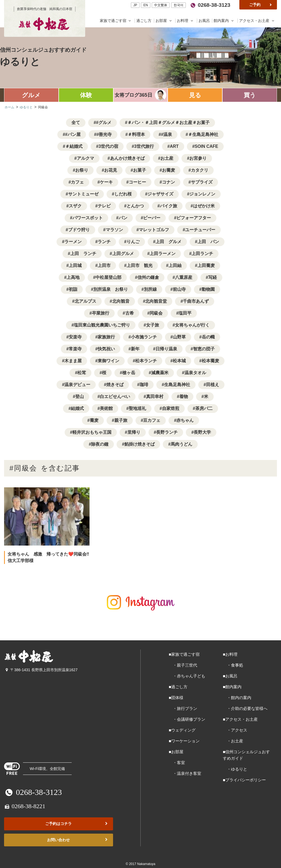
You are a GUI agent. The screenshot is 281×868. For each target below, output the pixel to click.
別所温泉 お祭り (111, 289)
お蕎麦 (168, 170)
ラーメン (73, 242)
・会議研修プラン (187, 719)
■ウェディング (182, 730)
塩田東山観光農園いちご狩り (102, 325)
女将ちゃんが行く (192, 325)
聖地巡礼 (137, 408)
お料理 (186, 21)
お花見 (111, 170)
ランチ (104, 242)
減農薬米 (160, 373)
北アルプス (85, 301)
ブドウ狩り (79, 230)
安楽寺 (75, 337)
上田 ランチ (83, 254)
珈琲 (144, 385)
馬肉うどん (181, 444)
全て (76, 123)
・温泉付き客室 (185, 773)
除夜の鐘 (100, 444)
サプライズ (202, 182)
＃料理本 (136, 134)
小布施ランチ (144, 337)
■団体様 (176, 698)
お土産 (167, 158)
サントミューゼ (83, 194)
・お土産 (233, 741)
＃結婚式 (74, 146)
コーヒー (137, 182)
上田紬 (175, 265)
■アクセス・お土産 (240, 719)
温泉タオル (195, 373)
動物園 (208, 289)
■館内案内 (232, 687)
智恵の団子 (204, 349)
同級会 (156, 313)
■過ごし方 (178, 687)
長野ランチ (167, 432)
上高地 (73, 277)
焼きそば (115, 385)
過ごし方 (144, 21)
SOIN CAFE (206, 146)
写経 (213, 277)
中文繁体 (161, 5)
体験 (86, 95)
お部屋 (165, 21)
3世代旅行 (144, 146)
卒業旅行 (101, 313)
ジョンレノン (202, 194)
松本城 (179, 361)
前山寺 (179, 289)
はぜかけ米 (204, 206)
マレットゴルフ (154, 230)
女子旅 (153, 325)
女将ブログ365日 (133, 95)
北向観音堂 (156, 301)
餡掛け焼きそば (140, 444)
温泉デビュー (77, 385)
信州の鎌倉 (148, 277)
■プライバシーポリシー (244, 780)
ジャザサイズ (160, 194)
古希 (130, 313)
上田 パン (208, 242)
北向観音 (121, 301)
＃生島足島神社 (203, 134)
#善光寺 (104, 134)
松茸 (82, 373)
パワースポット (88, 218)
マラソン (114, 230)
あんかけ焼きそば (127, 158)
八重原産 (184, 277)
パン (123, 218)
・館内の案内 (237, 698)
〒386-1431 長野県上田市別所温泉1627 (41, 670)
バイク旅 (168, 206)
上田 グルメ (168, 242)
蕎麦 (94, 420)
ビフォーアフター (194, 218)
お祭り (82, 170)
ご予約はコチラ (77, 824)
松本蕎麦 (210, 361)
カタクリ (200, 170)
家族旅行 (106, 337)
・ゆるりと (235, 769)
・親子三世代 (183, 665)
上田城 (75, 265)
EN (146, 5)
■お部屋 (176, 752)
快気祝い (106, 349)
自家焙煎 (171, 408)
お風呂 (205, 21)
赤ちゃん (185, 420)
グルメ (31, 95)
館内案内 (225, 21)
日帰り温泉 (166, 349)
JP (135, 5)
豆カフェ (152, 420)
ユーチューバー (200, 230)
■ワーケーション (184, 741)
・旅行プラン (183, 708)
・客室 (177, 763)
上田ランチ (202, 254)
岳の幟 (208, 337)
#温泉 (166, 134)
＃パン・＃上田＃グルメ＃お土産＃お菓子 (168, 123)
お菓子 (140, 170)
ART (174, 146)
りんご (133, 242)
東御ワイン (108, 361)
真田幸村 (155, 397)
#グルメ (104, 123)
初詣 (73, 289)
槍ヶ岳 (129, 373)
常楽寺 (75, 349)
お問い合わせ (78, 840)
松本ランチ (146, 361)
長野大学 (202, 432)
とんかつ (135, 206)
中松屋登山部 (108, 277)
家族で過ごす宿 (117, 21)
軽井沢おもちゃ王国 (92, 432)
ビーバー (152, 218)
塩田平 (185, 313)
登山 (80, 397)
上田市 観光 (140, 265)
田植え (213, 385)
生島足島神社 (177, 385)
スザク (75, 206)
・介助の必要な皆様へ (245, 708)
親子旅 (121, 420)
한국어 (178, 5)
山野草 (179, 337)
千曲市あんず (196, 301)
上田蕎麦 (206, 265)
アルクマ (85, 158)
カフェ (77, 182)
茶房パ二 (204, 408)
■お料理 (230, 654)
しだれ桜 (123, 194)
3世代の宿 (108, 146)
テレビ (104, 206)
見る (195, 95)
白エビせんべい (115, 397)
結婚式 (77, 408)
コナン (168, 182)
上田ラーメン (163, 254)
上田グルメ (123, 254)
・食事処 (233, 665)
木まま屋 (73, 361)
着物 (184, 397)
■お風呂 (230, 676)
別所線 (150, 289)
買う (250, 95)
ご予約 (261, 5)
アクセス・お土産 (257, 21)
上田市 (104, 265)
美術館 (106, 408)
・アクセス (235, 730)
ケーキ (106, 182)
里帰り (134, 432)
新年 (135, 349)
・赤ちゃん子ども (187, 676)
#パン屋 (73, 134)
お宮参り (198, 158)
